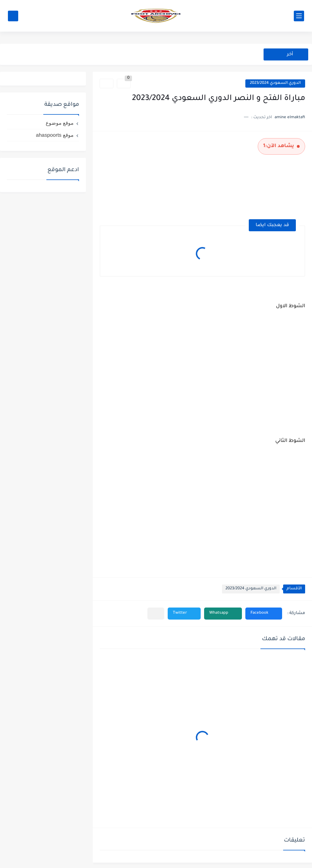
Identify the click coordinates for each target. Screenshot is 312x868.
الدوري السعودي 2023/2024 (275, 83)
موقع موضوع (60, 123)
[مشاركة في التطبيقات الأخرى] (156, 614)
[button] (264, 614)
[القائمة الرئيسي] (299, 16)
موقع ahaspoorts (55, 135)
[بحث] (13, 16)
